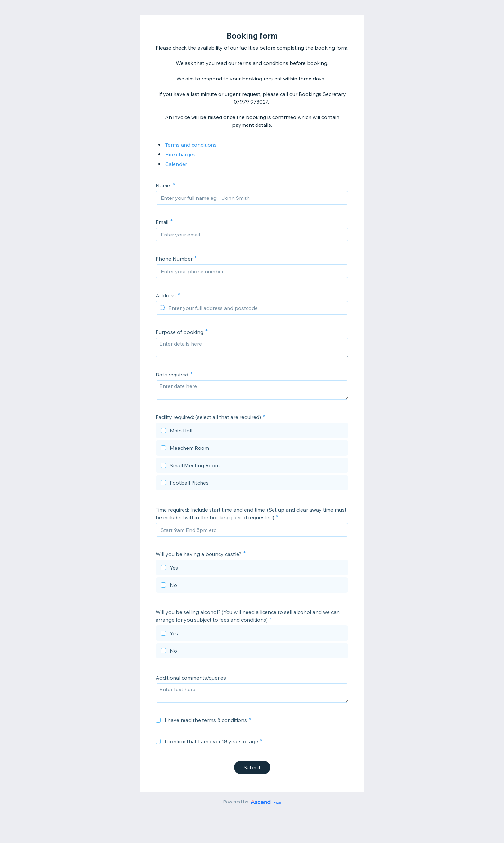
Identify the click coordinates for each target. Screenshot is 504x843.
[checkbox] (252, 431)
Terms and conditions (191, 145)
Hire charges (180, 154)
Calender (176, 164)
